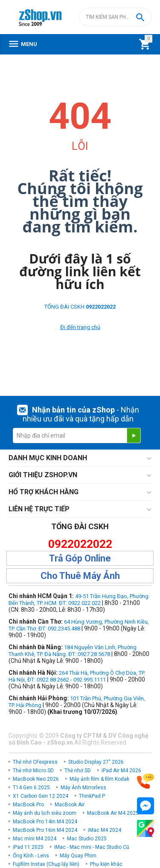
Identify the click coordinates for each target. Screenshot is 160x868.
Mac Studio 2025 (87, 839)
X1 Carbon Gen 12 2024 (41, 796)
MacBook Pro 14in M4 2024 (45, 822)
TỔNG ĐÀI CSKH (80, 307)
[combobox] (115, 17)
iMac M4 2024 (105, 830)
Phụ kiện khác (106, 864)
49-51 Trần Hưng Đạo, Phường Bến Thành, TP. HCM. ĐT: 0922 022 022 (79, 600)
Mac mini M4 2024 (35, 839)
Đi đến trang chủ (80, 327)
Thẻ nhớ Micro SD (33, 771)
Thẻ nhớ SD (78, 771)
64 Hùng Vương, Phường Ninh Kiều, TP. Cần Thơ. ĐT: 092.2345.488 (79, 625)
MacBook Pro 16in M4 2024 (45, 830)
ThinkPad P (92, 796)
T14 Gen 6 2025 (31, 788)
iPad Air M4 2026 (121, 771)
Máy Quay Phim (78, 856)
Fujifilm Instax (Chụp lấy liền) (46, 864)
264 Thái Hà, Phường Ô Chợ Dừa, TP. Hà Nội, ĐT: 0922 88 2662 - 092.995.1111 (77, 676)
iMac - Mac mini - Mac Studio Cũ (92, 847)
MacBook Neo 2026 (36, 779)
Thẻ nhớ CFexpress (35, 762)
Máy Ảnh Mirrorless (83, 788)
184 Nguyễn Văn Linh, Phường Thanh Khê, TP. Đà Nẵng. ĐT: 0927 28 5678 (73, 651)
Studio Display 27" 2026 (96, 762)
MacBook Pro (28, 805)
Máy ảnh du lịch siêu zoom (45, 813)
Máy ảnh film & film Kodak (99, 779)
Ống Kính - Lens (31, 856)
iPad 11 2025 (28, 847)
